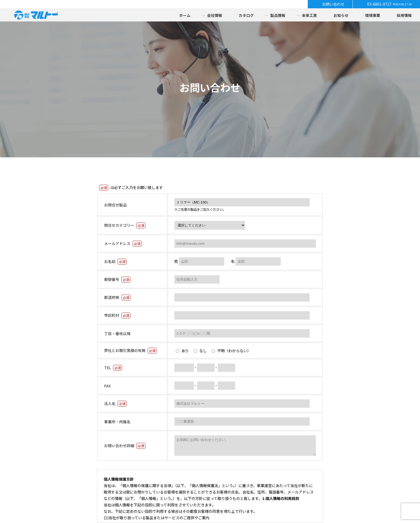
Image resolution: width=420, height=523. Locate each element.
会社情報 (215, 15)
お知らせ (341, 15)
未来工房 (309, 15)
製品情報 (278, 15)
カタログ (246, 15)
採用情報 (404, 15)
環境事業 (373, 15)
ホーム (185, 15)
